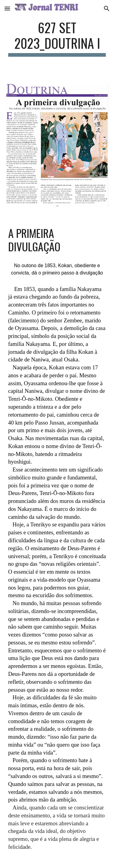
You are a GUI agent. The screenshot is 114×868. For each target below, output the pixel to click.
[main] (57, 38)
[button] (7, 8)
